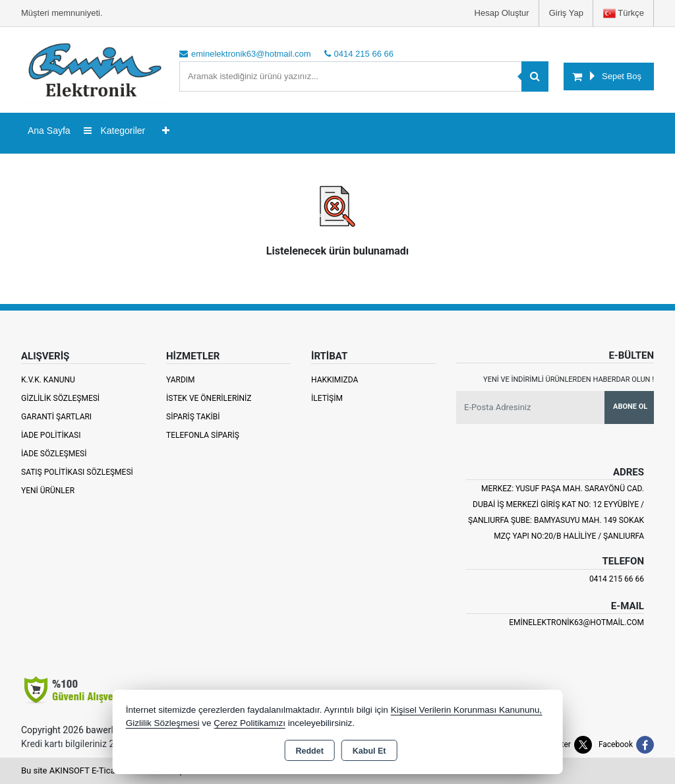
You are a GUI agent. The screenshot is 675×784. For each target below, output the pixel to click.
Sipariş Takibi (193, 417)
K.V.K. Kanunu (48, 380)
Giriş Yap (566, 13)
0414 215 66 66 (617, 579)
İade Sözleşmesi (54, 454)
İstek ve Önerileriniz (209, 398)
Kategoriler (115, 131)
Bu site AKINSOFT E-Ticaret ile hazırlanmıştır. (106, 770)
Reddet (309, 751)
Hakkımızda (335, 380)
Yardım (181, 380)
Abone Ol (630, 407)
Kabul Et (369, 751)
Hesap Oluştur (502, 13)
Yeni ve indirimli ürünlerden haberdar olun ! (569, 379)
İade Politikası (51, 435)
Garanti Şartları (56, 417)
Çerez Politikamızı (249, 723)
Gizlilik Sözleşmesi (60, 398)
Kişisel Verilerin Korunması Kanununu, (467, 710)
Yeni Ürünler (48, 491)
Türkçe (624, 14)
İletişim (327, 398)
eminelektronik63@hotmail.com (576, 622)
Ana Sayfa (49, 131)
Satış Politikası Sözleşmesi (77, 472)
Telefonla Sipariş (203, 435)
